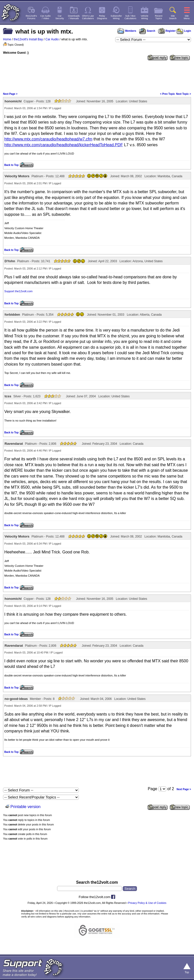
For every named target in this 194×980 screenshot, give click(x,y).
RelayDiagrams (102, 17)
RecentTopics (159, 17)
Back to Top (11, 165)
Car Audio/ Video (46, 17)
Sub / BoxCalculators (130, 17)
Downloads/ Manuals (74, 17)
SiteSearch (173, 17)
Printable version (25, 807)
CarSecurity (60, 17)
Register (167, 31)
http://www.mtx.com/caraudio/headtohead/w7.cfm (48, 139)
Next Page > (10, 94)
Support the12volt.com (18, 291)
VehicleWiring (144, 17)
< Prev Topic (168, 94)
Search (147, 31)
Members (127, 31)
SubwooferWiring (116, 17)
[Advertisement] (97, 76)
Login (184, 31)
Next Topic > (184, 94)
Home (7, 39)
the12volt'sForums (31, 17)
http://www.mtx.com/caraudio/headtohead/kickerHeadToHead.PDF (64, 145)
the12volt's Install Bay (28, 39)
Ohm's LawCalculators (88, 17)
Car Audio (52, 39)
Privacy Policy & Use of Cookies (147, 903)
